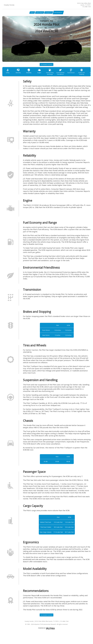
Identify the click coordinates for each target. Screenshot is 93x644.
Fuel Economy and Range (55, 76)
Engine (44, 75)
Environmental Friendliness (67, 76)
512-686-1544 (87, 7)
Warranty (20, 75)
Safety (8, 75)
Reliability (32, 75)
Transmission (79, 75)
